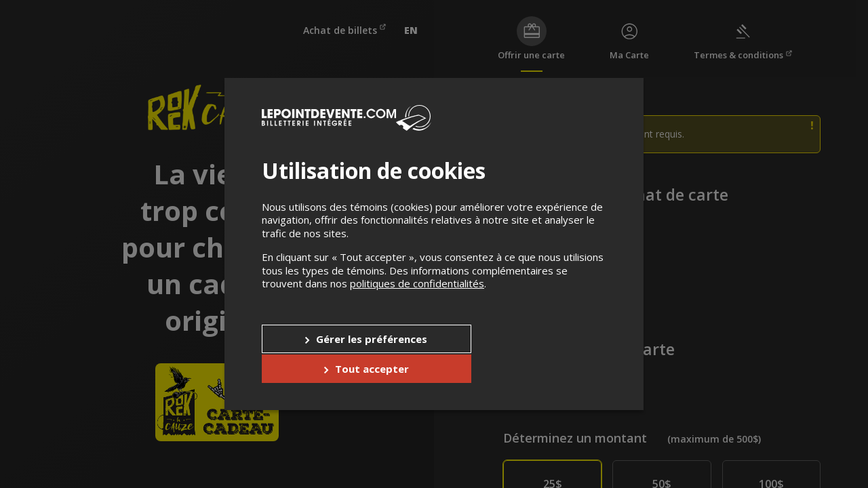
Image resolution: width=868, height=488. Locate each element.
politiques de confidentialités (417, 299)
